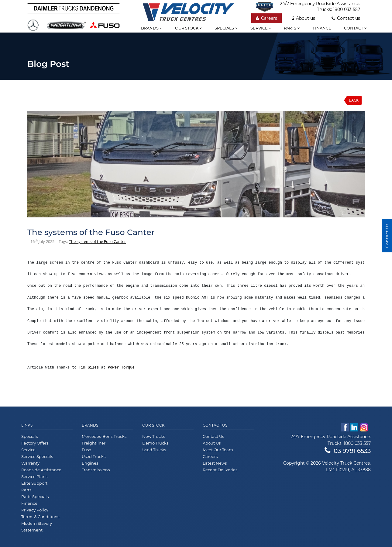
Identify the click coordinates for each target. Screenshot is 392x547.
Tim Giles (89, 368)
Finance (322, 28)
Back (354, 100)
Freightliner (94, 443)
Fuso (86, 450)
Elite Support (34, 483)
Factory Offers (35, 443)
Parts (292, 28)
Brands (151, 28)
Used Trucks (94, 456)
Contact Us (215, 425)
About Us (212, 443)
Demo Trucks (155, 443)
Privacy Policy (35, 510)
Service (261, 28)
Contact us (346, 18)
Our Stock (153, 425)
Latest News (215, 463)
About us (304, 18)
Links (27, 425)
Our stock (188, 28)
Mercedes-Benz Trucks (104, 436)
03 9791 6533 (348, 451)
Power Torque (121, 368)
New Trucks (154, 436)
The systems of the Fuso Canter (97, 241)
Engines (90, 463)
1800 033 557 (347, 9)
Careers (266, 18)
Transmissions (96, 470)
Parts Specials (35, 497)
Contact (355, 28)
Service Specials (37, 456)
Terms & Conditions (40, 517)
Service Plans (34, 476)
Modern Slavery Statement (37, 527)
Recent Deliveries (220, 470)
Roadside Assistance (41, 470)
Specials (226, 28)
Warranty (30, 463)
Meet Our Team (218, 450)
